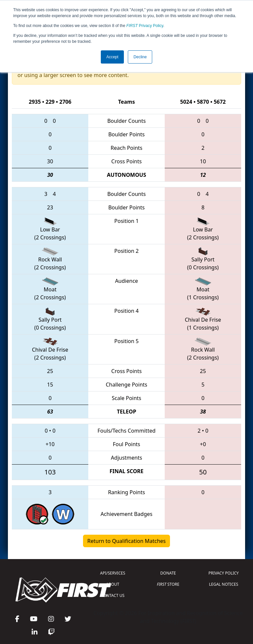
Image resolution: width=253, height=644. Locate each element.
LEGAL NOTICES (224, 584)
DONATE (168, 573)
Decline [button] (140, 57)
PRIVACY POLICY (224, 573)
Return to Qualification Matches (126, 541)
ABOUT (113, 584)
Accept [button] (112, 57)
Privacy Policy (145, 26)
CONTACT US (113, 595)
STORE (168, 584)
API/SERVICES (113, 573)
